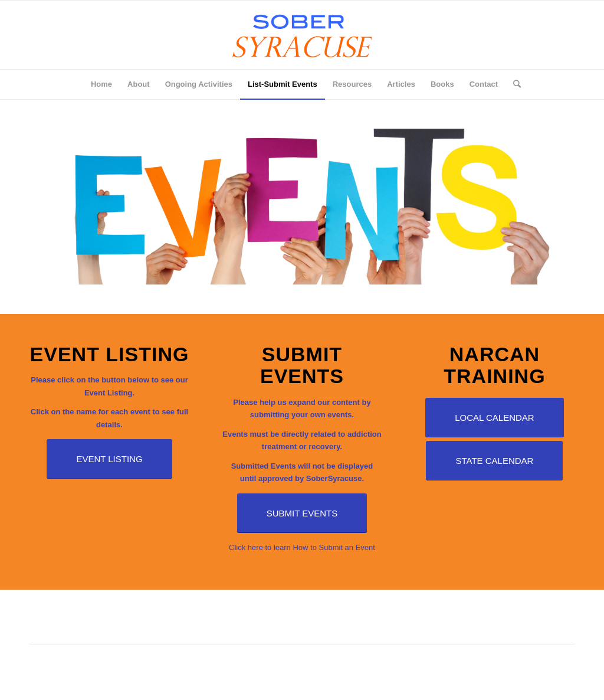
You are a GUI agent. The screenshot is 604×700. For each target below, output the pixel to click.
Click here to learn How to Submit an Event (302, 547)
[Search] (513, 84)
